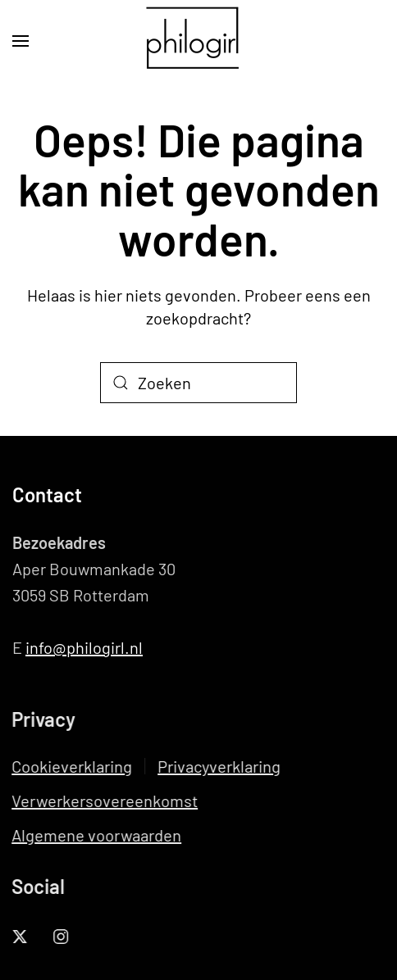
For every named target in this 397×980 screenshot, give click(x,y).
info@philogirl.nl (84, 647)
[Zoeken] (198, 383)
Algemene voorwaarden (96, 835)
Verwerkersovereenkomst (104, 801)
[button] (21, 41)
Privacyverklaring (218, 766)
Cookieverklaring (71, 766)
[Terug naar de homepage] (198, 41)
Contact (47, 495)
